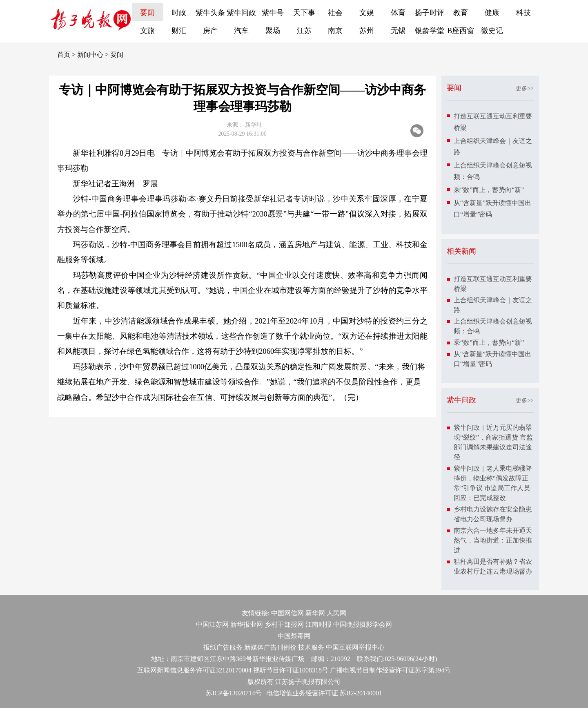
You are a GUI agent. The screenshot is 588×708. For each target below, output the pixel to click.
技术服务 (311, 647)
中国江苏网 (212, 624)
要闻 (147, 13)
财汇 (179, 31)
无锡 (398, 31)
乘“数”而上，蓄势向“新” (489, 190)
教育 (461, 13)
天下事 (304, 13)
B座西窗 (461, 31)
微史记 (492, 31)
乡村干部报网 (284, 624)
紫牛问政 (241, 13)
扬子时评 (430, 13)
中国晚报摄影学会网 (363, 624)
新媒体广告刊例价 (270, 647)
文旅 (147, 31)
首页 (64, 55)
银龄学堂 (430, 31)
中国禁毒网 (294, 636)
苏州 (367, 31)
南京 (335, 31)
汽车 (241, 31)
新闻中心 (90, 55)
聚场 (273, 31)
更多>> (525, 88)
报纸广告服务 (223, 647)
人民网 (336, 613)
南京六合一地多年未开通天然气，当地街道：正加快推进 (493, 540)
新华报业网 (247, 624)
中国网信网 (287, 613)
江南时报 (318, 624)
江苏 (304, 31)
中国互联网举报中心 (355, 647)
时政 (179, 13)
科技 (523, 13)
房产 (210, 31)
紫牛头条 (210, 13)
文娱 (367, 13)
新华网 (315, 613)
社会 (335, 13)
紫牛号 (273, 13)
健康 (492, 13)
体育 (398, 13)
